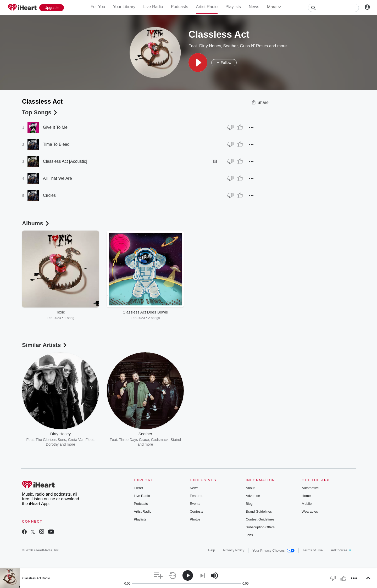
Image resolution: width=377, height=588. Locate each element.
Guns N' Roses (254, 46)
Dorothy (52, 444)
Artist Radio (207, 7)
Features (196, 496)
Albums (36, 223)
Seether (230, 46)
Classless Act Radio (36, 578)
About (250, 488)
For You (98, 7)
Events (195, 504)
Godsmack (160, 440)
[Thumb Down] (230, 127)
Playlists (233, 7)
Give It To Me (55, 127)
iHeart (138, 488)
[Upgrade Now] (52, 8)
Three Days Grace (134, 440)
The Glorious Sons (51, 440)
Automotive (310, 488)
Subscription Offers (260, 527)
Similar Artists (45, 345)
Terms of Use (313, 550)
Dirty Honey (210, 46)
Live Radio (153, 7)
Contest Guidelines (260, 519)
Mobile (307, 504)
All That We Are (57, 178)
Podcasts (180, 7)
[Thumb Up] (240, 127)
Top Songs (40, 112)
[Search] (333, 8)
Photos (195, 519)
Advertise (253, 496)
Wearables (310, 511)
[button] (198, 63)
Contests (196, 511)
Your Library (124, 7)
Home (306, 496)
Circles (49, 195)
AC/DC (209, 440)
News (254, 7)
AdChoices (341, 550)
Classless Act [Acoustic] (65, 161)
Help (212, 550)
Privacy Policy (234, 550)
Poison (222, 440)
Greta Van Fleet (81, 440)
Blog (249, 504)
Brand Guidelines (259, 511)
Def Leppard (240, 440)
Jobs (249, 535)
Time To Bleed (56, 144)
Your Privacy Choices (273, 550)
